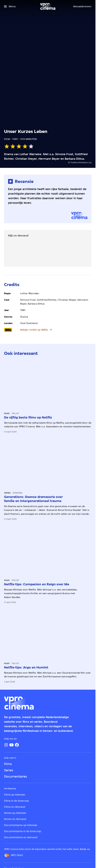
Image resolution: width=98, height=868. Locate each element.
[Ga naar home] (48, 6)
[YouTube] (11, 745)
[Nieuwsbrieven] (82, 6)
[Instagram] (6, 745)
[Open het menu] (10, 6)
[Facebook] (17, 745)
